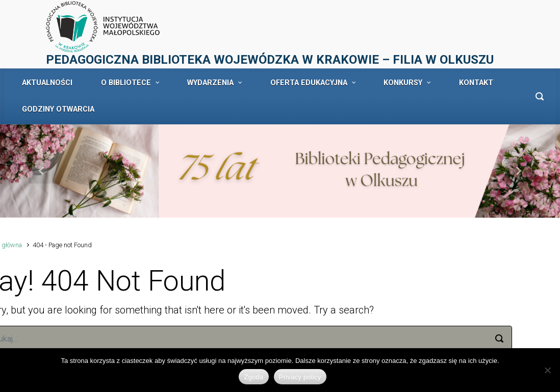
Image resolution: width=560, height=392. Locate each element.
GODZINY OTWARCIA (58, 109)
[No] (547, 370)
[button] (42, 171)
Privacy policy (300, 377)
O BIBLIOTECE (126, 83)
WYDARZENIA (210, 83)
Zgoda (253, 377)
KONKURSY (403, 83)
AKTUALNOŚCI (47, 83)
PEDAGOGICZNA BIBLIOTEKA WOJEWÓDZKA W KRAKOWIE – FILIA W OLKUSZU (270, 60)
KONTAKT (476, 83)
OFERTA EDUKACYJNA (309, 83)
